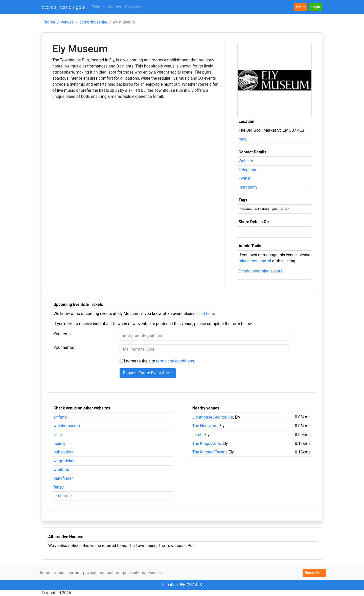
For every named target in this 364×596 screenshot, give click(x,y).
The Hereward (205, 426)
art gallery (262, 209)
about (59, 573)
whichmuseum (67, 426)
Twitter (245, 178)
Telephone (248, 170)
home (50, 22)
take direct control (255, 261)
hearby (60, 443)
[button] (316, 7)
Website (246, 161)
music (285, 209)
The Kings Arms (207, 443)
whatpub (61, 469)
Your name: (64, 347)
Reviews (133, 7)
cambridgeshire (93, 22)
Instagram (248, 187)
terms (74, 573)
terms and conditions (175, 361)
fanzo (59, 487)
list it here (205, 314)
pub (275, 209)
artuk (58, 435)
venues (67, 22)
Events (98, 7)
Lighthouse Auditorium (213, 417)
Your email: (64, 334)
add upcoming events (263, 271)
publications (134, 573)
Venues (114, 7)
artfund (60, 417)
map (243, 139)
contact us (109, 573)
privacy (90, 573)
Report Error (314, 573)
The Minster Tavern (210, 452)
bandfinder (63, 478)
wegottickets (65, 461)
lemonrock (63, 496)
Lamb (197, 435)
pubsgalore (64, 452)
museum (246, 209)
